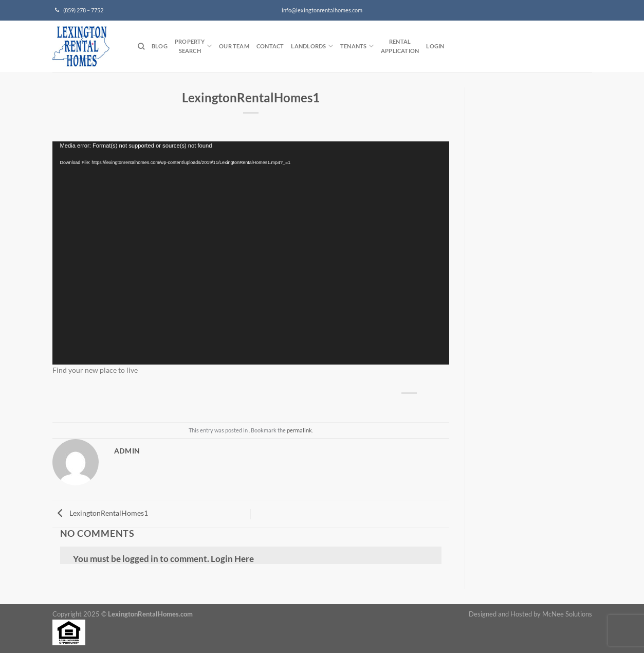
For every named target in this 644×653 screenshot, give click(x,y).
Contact (270, 46)
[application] (251, 253)
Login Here (232, 559)
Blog (160, 46)
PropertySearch (193, 46)
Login (435, 46)
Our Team (234, 46)
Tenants (357, 46)
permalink (299, 430)
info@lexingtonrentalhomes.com (322, 10)
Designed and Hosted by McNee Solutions (530, 614)
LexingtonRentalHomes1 (100, 513)
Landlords (312, 46)
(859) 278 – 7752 (79, 10)
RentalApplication (400, 46)
